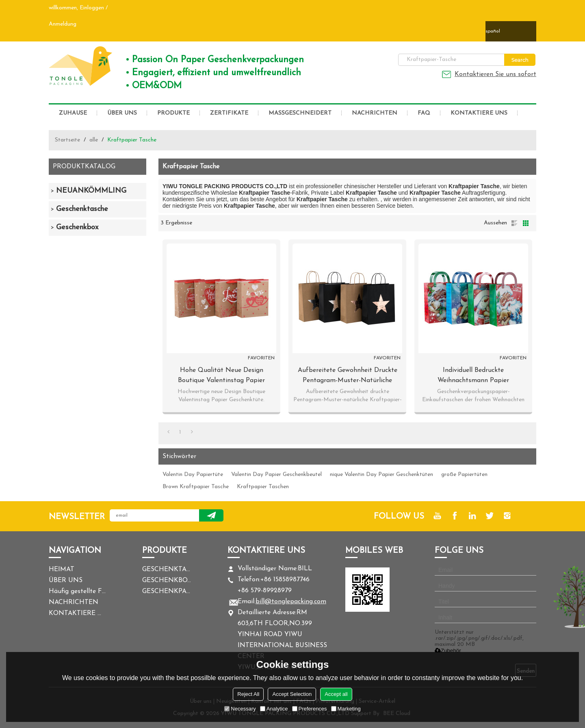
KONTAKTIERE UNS (479, 113)
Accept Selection (292, 694)
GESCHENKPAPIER (167, 591)
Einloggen (92, 8)
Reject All (248, 694)
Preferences (310, 709)
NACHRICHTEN (375, 113)
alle (94, 140)
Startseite (67, 140)
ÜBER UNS (122, 113)
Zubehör (448, 651)
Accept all (336, 694)
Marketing (346, 709)
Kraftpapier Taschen (263, 487)
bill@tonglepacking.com (291, 602)
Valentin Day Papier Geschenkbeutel (276, 475)
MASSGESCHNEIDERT (300, 113)
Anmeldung (63, 24)
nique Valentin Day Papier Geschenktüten (381, 475)
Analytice (274, 709)
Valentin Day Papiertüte (193, 475)
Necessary (240, 709)
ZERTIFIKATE (229, 113)
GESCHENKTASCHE (167, 569)
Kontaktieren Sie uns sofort (495, 74)
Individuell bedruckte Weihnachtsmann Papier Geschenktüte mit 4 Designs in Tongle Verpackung (473, 376)
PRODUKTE (173, 113)
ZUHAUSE (73, 113)
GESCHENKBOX (167, 580)
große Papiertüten (464, 475)
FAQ (424, 113)
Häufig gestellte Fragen (77, 591)
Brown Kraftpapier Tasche (196, 487)
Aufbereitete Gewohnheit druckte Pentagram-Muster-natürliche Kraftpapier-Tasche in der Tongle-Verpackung (348, 376)
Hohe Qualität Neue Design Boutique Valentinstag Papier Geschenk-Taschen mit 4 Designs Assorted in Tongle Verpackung (221, 376)
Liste (514, 223)
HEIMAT (62, 569)
